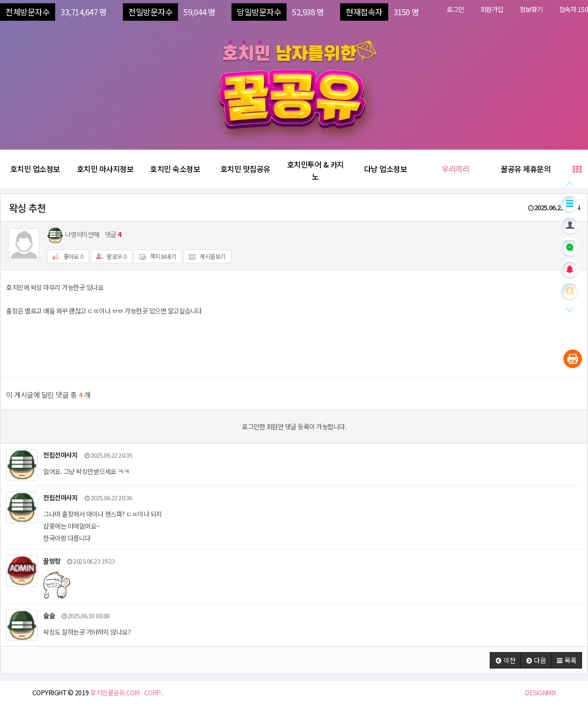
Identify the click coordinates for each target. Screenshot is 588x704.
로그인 (455, 9)
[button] (505, 660)
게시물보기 (205, 256)
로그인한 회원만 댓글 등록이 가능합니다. (294, 426)
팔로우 (109, 256)
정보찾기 (531, 9)
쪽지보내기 (155, 256)
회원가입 (492, 9)
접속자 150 (574, 9)
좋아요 (66, 256)
